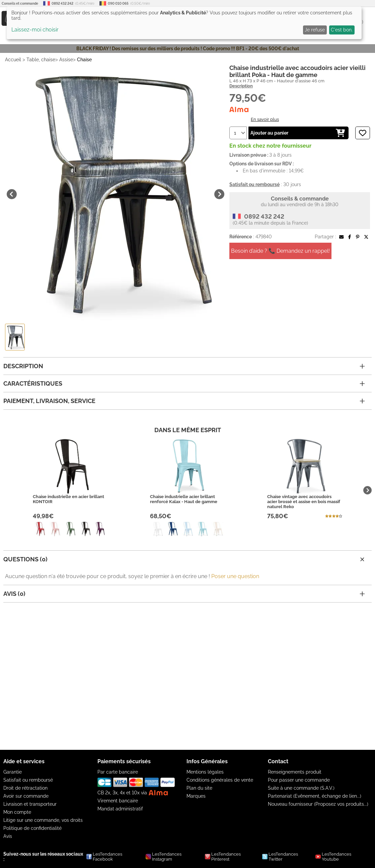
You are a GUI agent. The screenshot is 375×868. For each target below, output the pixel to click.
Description (241, 86)
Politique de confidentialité (32, 828)
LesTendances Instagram (164, 857)
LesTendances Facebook (104, 857)
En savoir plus (265, 119)
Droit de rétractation (25, 788)
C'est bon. (342, 30)
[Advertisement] (187, 676)
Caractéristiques (184, 383)
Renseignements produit (295, 772)
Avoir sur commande (26, 796)
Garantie (13, 772)
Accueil (13, 60)
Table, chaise (41, 60)
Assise (66, 60)
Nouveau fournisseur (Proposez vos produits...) (318, 804)
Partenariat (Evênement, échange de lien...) (315, 796)
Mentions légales (205, 772)
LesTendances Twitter (280, 857)
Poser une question (235, 576)
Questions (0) (185, 559)
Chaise (84, 60)
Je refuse (315, 30)
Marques (196, 796)
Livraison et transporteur (30, 804)
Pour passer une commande (299, 780)
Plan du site (199, 788)
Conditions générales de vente (220, 780)
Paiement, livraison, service (184, 401)
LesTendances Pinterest (223, 857)
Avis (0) (184, 594)
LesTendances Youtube (333, 857)
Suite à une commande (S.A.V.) (301, 788)
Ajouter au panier (298, 133)
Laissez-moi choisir (35, 30)
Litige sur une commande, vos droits (43, 820)
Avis (8, 836)
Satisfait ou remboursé (28, 780)
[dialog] (184, 23)
